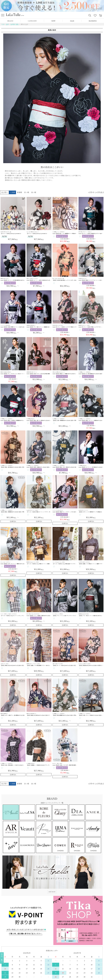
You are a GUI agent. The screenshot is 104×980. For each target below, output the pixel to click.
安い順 (27, 192)
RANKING (93, 21)
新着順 (19, 192)
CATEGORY (32, 21)
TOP (3, 24)
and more (52, 892)
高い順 (34, 192)
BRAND (10, 21)
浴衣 (7, 24)
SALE (72, 21)
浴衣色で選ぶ (15, 24)
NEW (53, 21)
